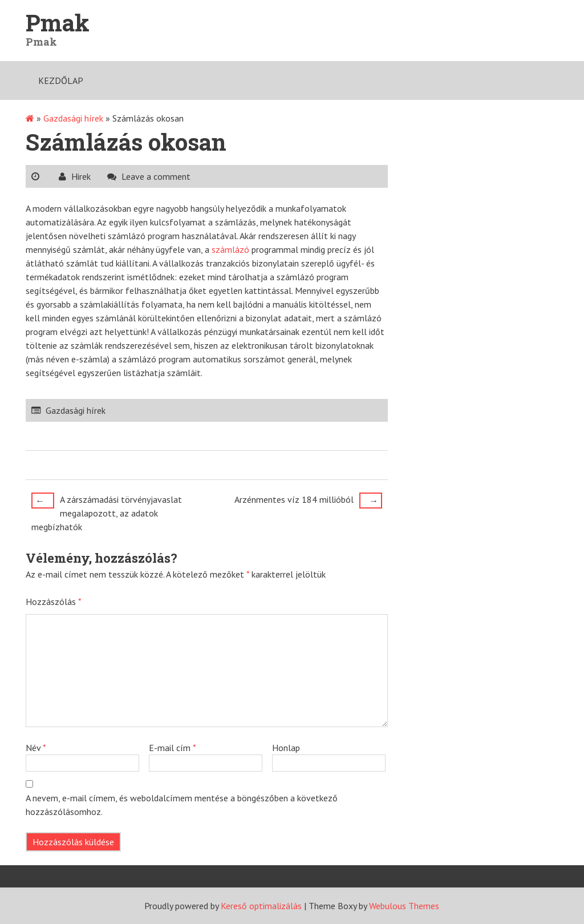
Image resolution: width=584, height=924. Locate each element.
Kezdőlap (61, 80)
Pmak (58, 23)
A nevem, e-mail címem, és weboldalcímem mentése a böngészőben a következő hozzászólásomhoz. (182, 805)
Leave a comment (156, 176)
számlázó (230, 249)
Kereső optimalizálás (261, 906)
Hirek (81, 176)
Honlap (286, 748)
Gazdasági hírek (73, 118)
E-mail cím (173, 748)
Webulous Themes (404, 906)
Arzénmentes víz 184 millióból (308, 501)
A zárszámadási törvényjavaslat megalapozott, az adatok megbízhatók (107, 513)
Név (36, 748)
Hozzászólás (54, 602)
